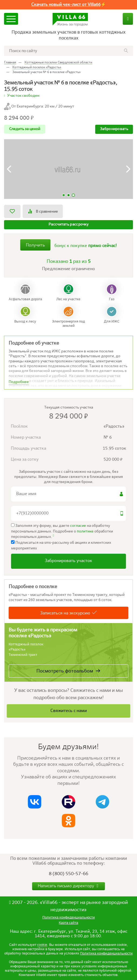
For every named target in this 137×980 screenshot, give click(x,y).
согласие (78, 526)
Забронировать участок (68, 561)
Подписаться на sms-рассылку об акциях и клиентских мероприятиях (61, 545)
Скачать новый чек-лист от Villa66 (66, 5)
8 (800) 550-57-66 (68, 874)
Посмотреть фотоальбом (65, 671)
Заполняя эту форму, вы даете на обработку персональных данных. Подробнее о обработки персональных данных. (62, 531)
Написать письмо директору (69, 886)
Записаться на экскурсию (65, 613)
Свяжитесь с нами (69, 711)
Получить (35, 245)
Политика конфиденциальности (106, 954)
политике (85, 531)
